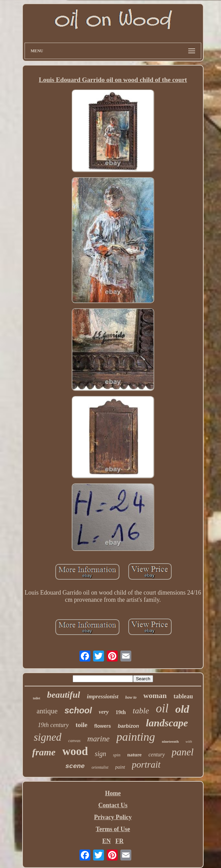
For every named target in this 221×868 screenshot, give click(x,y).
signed (48, 737)
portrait (146, 765)
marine (98, 739)
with (189, 741)
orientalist (100, 767)
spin (117, 755)
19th (121, 712)
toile (81, 725)
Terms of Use (113, 829)
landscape (167, 723)
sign (100, 754)
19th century (53, 725)
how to (131, 697)
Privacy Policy (113, 817)
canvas (74, 741)
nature (134, 755)
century (157, 755)
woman (155, 695)
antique (47, 711)
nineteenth (171, 741)
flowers (102, 726)
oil (162, 708)
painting (136, 737)
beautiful (64, 695)
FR (119, 841)
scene (75, 766)
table (141, 711)
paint (120, 767)
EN (107, 841)
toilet (36, 698)
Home (113, 793)
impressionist (103, 696)
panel (182, 752)
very (104, 712)
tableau (183, 696)
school (78, 710)
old (182, 709)
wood (75, 751)
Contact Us (113, 805)
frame (44, 752)
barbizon (128, 726)
